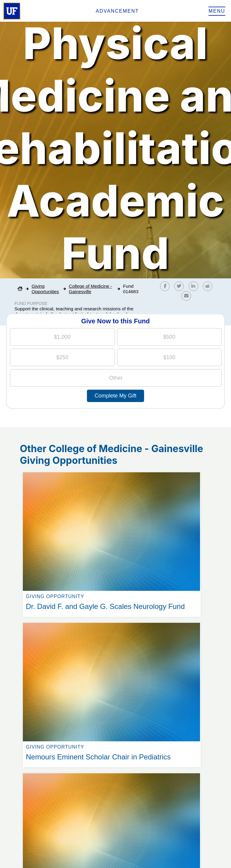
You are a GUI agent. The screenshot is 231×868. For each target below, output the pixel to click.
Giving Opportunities (45, 289)
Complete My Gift (115, 396)
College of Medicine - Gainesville (91, 289)
